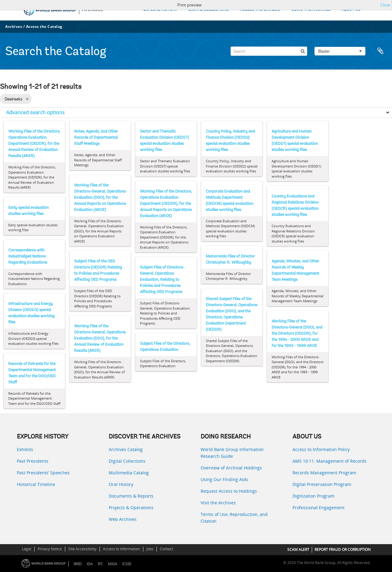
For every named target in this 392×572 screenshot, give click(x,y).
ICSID (127, 564)
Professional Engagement (318, 508)
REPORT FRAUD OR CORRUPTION (343, 549)
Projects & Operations (131, 508)
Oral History (121, 484)
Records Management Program (324, 473)
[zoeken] (303, 51)
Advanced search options (35, 112)
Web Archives (123, 519)
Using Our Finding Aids (224, 479)
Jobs (150, 549)
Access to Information (121, 549)
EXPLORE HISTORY (160, 10)
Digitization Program (313, 496)
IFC (100, 564)
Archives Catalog (126, 449)
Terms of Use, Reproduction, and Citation (234, 518)
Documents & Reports (131, 496)
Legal (27, 549)
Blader (340, 51)
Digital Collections (127, 461)
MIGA (113, 564)
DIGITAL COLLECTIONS (209, 10)
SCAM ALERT (298, 549)
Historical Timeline (36, 484)
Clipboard (380, 51)
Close (385, 5)
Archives (14, 26)
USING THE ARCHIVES (311, 10)
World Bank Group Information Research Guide (232, 453)
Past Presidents (33, 461)
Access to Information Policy (321, 449)
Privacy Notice (50, 549)
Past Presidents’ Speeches (43, 473)
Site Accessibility (82, 549)
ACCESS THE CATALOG (260, 10)
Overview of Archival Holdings (231, 468)
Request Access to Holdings (229, 491)
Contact (166, 549)
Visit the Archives (218, 503)
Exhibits (25, 449)
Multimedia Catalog (129, 473)
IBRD (78, 564)
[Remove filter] (27, 99)
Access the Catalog (44, 26)
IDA (90, 564)
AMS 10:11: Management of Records (330, 461)
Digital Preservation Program (322, 484)
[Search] (269, 51)
